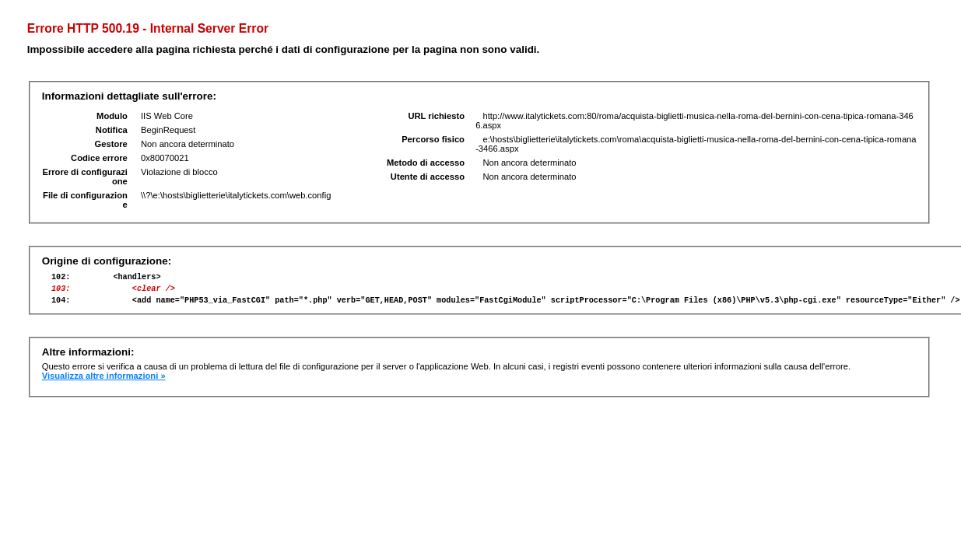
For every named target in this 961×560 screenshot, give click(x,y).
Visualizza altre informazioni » (104, 383)
